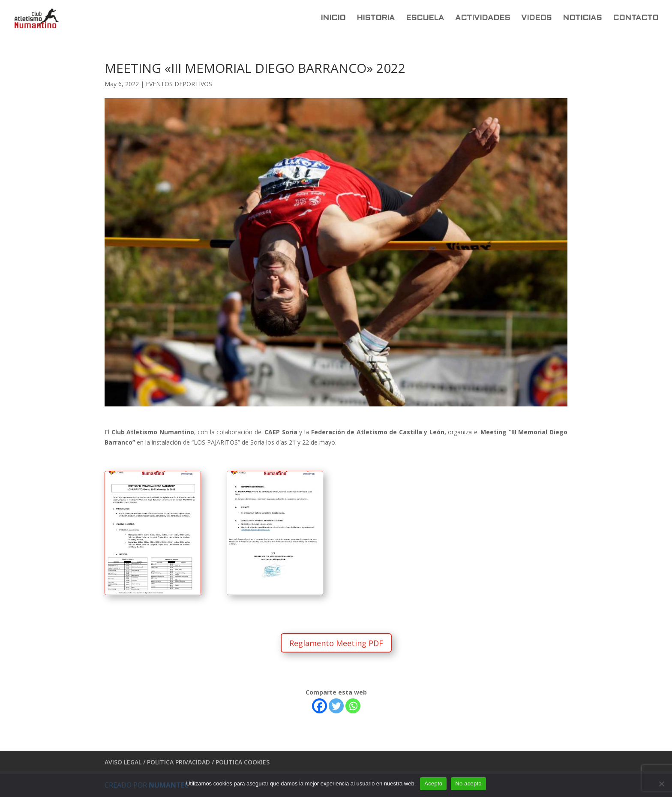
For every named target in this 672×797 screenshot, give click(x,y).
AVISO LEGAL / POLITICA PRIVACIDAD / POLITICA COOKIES (187, 762)
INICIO (333, 19)
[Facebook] (319, 706)
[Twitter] (336, 706)
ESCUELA (425, 19)
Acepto (433, 783)
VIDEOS (536, 19)
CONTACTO (636, 19)
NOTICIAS (582, 19)
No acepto (468, 783)
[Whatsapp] (353, 706)
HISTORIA (376, 19)
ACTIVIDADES (483, 19)
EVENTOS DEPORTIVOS (179, 84)
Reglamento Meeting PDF (336, 643)
